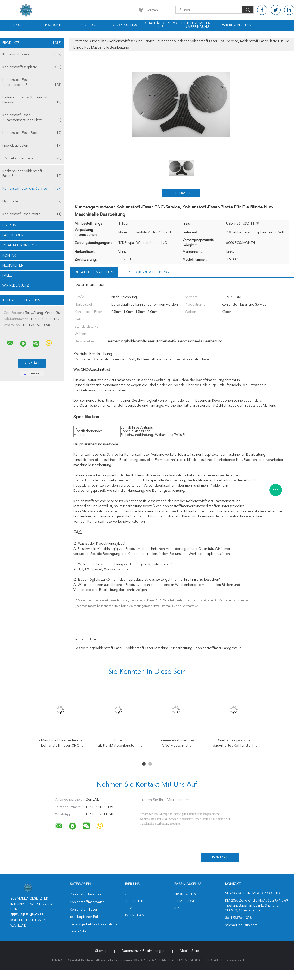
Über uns (89, 25)
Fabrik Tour (13, 235)
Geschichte (134, 901)
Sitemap (101, 951)
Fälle (7, 276)
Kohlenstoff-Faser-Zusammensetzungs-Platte (32, 118)
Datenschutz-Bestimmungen (144, 951)
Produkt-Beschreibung (148, 272)
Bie (126, 894)
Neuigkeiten (13, 266)
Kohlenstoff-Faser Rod (32, 133)
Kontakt (10, 256)
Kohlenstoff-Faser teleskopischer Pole (32, 83)
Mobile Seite (190, 951)
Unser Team (134, 915)
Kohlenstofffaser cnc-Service (32, 189)
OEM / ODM (184, 901)
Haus (18, 25)
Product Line (186, 894)
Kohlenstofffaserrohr (32, 54)
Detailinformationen (94, 272)
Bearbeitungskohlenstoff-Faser (99, 648)
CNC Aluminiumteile (32, 158)
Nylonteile (32, 201)
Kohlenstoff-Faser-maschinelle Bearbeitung (159, 648)
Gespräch (181, 193)
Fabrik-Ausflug (125, 25)
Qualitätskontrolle (161, 25)
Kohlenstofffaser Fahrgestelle (219, 648)
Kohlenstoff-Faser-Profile (32, 214)
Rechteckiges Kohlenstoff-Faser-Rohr (32, 174)
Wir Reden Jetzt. (237, 25)
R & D (179, 908)
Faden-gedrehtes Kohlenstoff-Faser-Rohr (32, 100)
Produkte (54, 25)
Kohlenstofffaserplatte (32, 67)
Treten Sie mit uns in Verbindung (197, 25)
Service (130, 908)
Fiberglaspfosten (32, 146)
